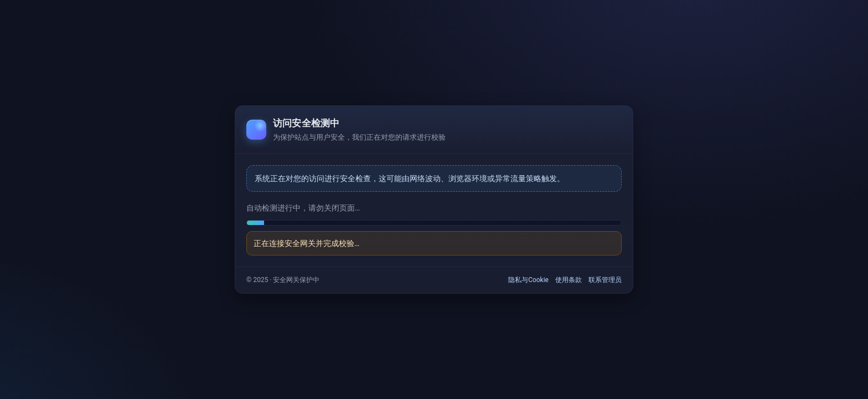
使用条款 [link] (569, 280)
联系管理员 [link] (605, 280)
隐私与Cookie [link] (528, 280)
